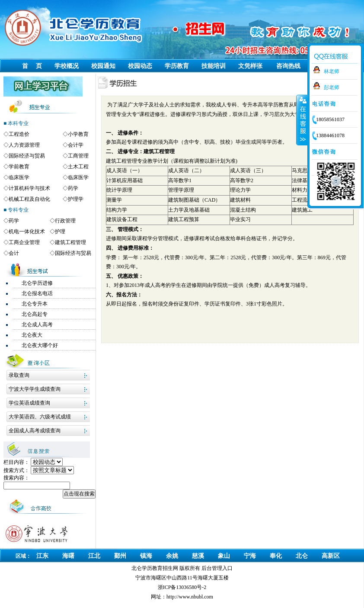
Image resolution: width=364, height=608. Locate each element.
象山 (224, 556)
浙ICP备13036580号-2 (182, 587)
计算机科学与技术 (29, 188)
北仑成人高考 (37, 325)
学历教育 (177, 66)
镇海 (146, 556)
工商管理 (78, 156)
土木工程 (78, 167)
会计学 (76, 145)
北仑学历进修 (37, 283)
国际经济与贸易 (27, 156)
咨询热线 (288, 66)
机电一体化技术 (27, 232)
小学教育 (78, 134)
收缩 (302, 120)
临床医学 (19, 177)
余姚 (172, 556)
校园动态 (140, 66)
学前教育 (19, 167)
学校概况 (67, 66)
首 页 (32, 66)
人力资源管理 (24, 145)
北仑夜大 (32, 335)
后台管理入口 (217, 568)
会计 (14, 253)
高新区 (331, 556)
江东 (42, 556)
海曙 (68, 556)
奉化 (276, 556)
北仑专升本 (35, 304)
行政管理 (65, 221)
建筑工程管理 (70, 242)
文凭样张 (250, 66)
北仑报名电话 (37, 293)
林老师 (332, 71)
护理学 (76, 199)
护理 (60, 232)
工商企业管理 (24, 242)
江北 (94, 556)
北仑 (302, 556)
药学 (73, 188)
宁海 (250, 556)
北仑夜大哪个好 (40, 345)
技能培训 (214, 66)
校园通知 (103, 66)
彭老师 (332, 87)
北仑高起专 (35, 314)
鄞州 (120, 556)
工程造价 (19, 134)
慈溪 (198, 556)
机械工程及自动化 (29, 199)
